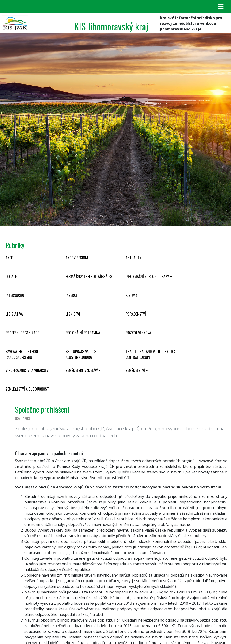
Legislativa (14, 314)
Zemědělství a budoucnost (27, 389)
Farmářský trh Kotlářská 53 (89, 277)
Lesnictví (73, 314)
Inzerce (72, 295)
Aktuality (134, 258)
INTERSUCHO (15, 295)
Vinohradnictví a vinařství (28, 370)
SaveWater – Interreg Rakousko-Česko (23, 354)
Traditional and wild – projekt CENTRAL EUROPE (151, 354)
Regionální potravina (83, 333)
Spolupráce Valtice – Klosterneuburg (82, 354)
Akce (9, 258)
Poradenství (136, 314)
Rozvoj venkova (138, 333)
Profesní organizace (22, 333)
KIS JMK (131, 295)
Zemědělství (135, 370)
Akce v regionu (78, 258)
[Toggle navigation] (221, 7)
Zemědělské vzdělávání (84, 370)
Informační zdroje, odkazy (147, 277)
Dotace (11, 277)
